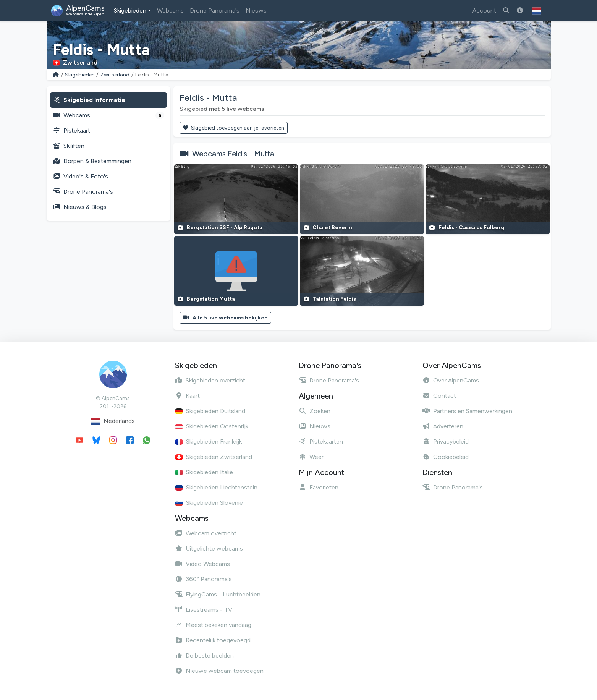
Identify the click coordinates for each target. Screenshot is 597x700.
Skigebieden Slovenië (209, 503)
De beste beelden (204, 655)
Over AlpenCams (451, 380)
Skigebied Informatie (89, 100)
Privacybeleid (446, 442)
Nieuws (256, 11)
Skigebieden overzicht (210, 380)
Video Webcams (202, 564)
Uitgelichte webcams (209, 548)
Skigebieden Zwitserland (214, 457)
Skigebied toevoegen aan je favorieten (234, 128)
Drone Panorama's (215, 11)
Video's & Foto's (80, 176)
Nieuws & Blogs (80, 207)
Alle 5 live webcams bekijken (226, 318)
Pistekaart (71, 130)
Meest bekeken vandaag (213, 625)
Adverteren (443, 426)
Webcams (170, 11)
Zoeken (315, 411)
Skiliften (69, 146)
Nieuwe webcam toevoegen (219, 671)
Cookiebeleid (446, 457)
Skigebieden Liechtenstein (216, 487)
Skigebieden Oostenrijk (212, 426)
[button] (536, 11)
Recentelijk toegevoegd (213, 640)
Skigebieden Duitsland (210, 411)
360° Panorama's (203, 579)
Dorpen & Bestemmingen (92, 161)
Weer (311, 457)
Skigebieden (130, 11)
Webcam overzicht (206, 533)
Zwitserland (115, 75)
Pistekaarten (321, 442)
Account (484, 11)
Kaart (187, 396)
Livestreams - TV (204, 610)
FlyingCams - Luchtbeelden (218, 594)
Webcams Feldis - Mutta (233, 154)
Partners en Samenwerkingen (467, 411)
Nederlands (113, 421)
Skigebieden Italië (204, 472)
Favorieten (319, 487)
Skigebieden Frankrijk (208, 442)
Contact (439, 396)
